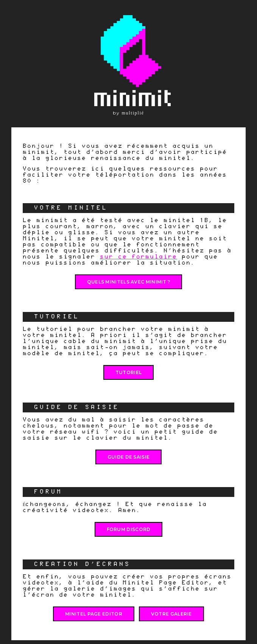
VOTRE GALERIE (171, 614)
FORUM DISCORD (129, 529)
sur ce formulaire (139, 257)
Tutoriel (128, 372)
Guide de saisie (129, 457)
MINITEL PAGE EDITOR (94, 614)
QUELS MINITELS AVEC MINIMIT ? (129, 282)
